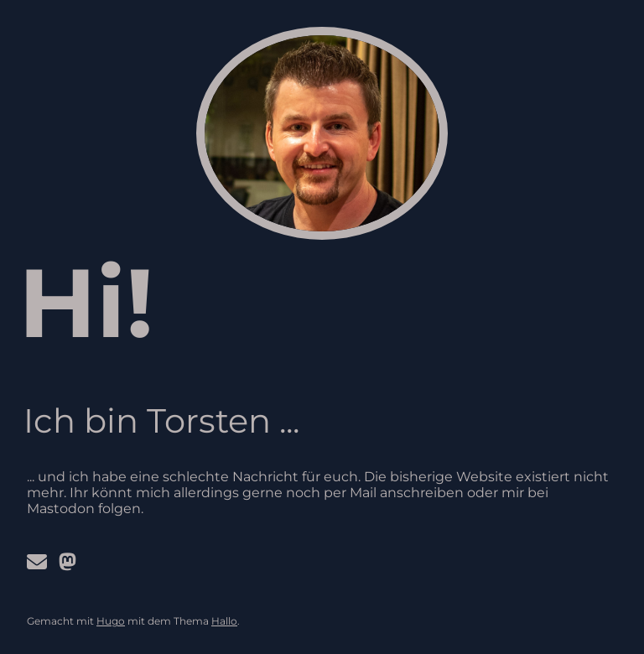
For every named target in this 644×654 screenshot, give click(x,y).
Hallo (224, 621)
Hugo (111, 621)
